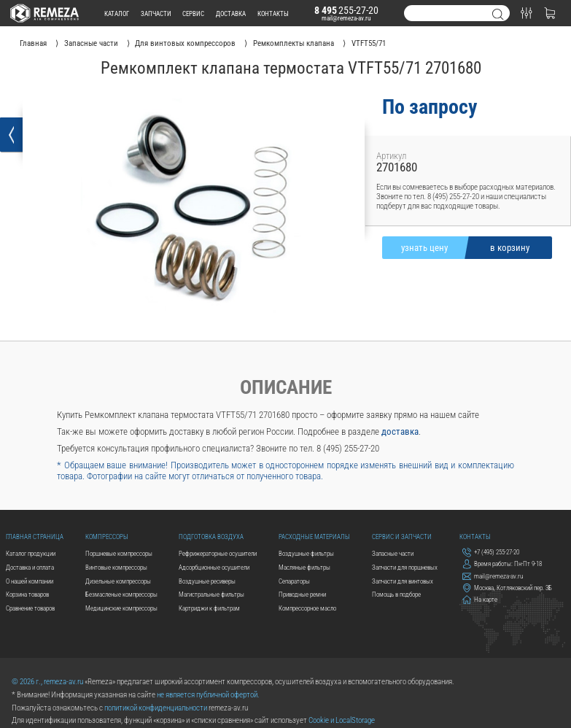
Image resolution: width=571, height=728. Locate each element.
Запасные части (393, 553)
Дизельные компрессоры (118, 581)
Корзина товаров (27, 594)
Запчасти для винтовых (403, 581)
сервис (193, 13)
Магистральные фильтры (211, 594)
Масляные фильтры (304, 567)
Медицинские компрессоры (121, 608)
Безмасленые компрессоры (121, 594)
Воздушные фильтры (306, 553)
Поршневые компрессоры (119, 553)
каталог (117, 13)
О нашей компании (30, 581)
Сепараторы (294, 581)
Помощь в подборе (396, 594)
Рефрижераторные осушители (218, 553)
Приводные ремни (302, 594)
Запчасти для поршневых (405, 567)
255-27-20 (346, 10)
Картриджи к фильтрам (209, 608)
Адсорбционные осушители (214, 567)
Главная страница (35, 537)
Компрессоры (107, 537)
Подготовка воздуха (211, 537)
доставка (231, 13)
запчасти (156, 13)
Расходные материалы (314, 537)
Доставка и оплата (30, 567)
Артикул (391, 156)
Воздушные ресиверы (207, 581)
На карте (480, 600)
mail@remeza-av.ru (346, 18)
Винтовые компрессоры (116, 567)
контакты (273, 13)
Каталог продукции (31, 553)
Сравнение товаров (30, 608)
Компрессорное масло (307, 608)
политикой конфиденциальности (156, 708)
